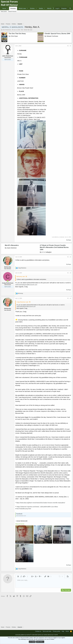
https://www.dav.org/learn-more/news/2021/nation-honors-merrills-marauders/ (41, 503)
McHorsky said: (21, 277)
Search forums (12, 11)
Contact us (38, 631)
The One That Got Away (17, 34)
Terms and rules (47, 631)
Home (4, 8)
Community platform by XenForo (29, 635)
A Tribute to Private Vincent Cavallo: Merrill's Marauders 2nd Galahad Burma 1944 (54, 247)
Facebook (19, 514)
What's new (22, 8)
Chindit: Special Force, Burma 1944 (57, 34)
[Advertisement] (36, 18)
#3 (70, 273)
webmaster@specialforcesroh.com (26, 285)
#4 (70, 298)
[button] (8, 8)
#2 (70, 257)
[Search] (70, 8)
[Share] (68, 46)
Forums (13, 8)
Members (50, 8)
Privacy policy (57, 631)
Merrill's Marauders (12, 245)
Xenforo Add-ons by (51, 635)
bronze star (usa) (28, 30)
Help (63, 631)
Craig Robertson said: (23, 302)
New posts (4, 11)
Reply (69, 240)
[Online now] (8, 281)
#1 (70, 46)
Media (41, 8)
